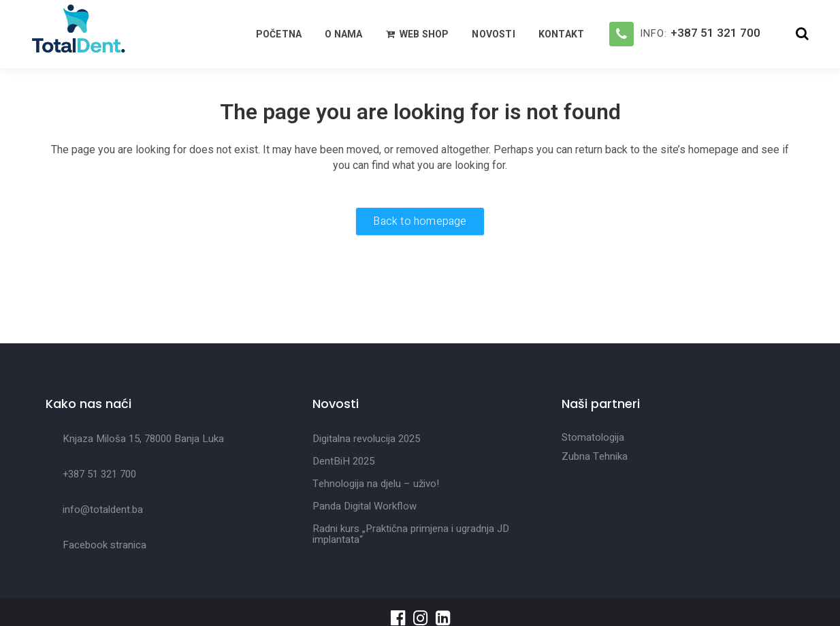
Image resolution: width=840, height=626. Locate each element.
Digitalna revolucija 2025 (366, 439)
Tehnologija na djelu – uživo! (376, 484)
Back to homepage (420, 221)
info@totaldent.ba (103, 510)
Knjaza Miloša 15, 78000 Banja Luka (143, 439)
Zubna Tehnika (595, 456)
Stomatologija (593, 437)
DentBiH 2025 (343, 461)
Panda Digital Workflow (365, 506)
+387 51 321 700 (715, 33)
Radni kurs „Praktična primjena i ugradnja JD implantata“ (411, 534)
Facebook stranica (104, 545)
